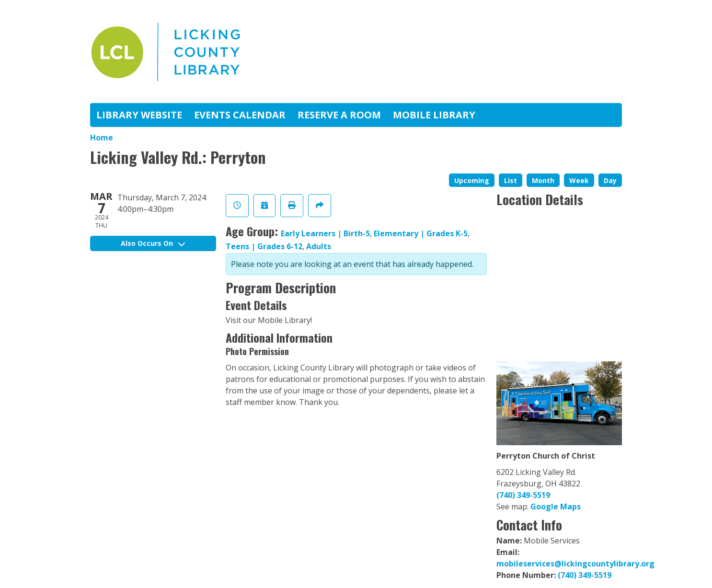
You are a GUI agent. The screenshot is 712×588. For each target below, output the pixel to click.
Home (102, 138)
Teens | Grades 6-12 (264, 246)
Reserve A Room (339, 115)
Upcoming (472, 180)
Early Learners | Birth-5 (325, 233)
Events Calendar (240, 115)
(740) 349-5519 (523, 495)
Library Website (139, 115)
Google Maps (556, 507)
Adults (319, 246)
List (511, 180)
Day (610, 180)
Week (579, 180)
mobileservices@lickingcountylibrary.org (575, 564)
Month (543, 180)
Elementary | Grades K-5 (421, 233)
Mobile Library (434, 115)
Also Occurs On (153, 243)
